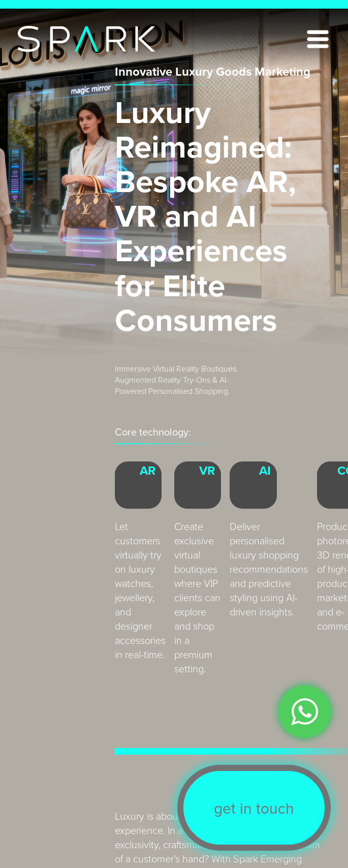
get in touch (254, 808)
